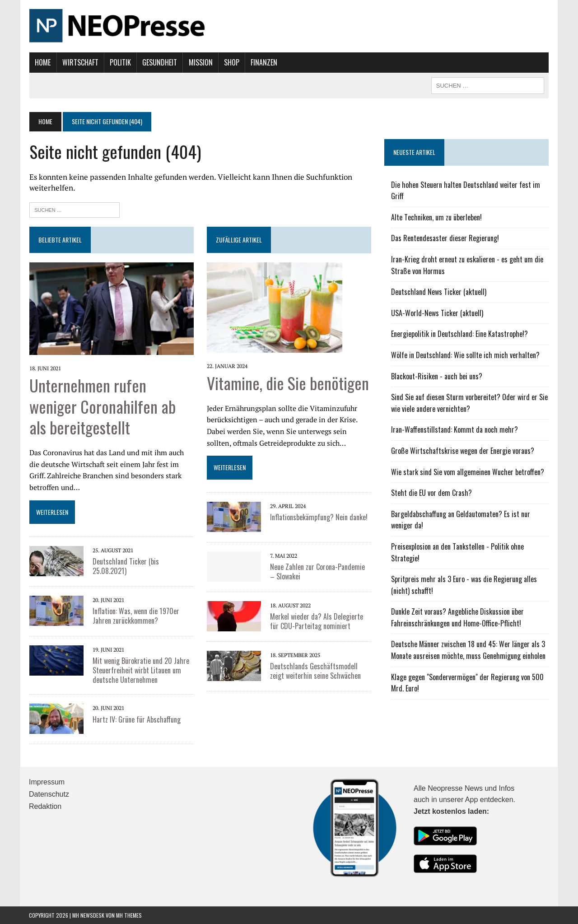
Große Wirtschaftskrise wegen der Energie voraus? (463, 451)
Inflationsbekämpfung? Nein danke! (319, 517)
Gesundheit (159, 62)
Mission (200, 62)
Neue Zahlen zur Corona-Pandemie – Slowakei (321, 571)
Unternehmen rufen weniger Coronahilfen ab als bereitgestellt (102, 406)
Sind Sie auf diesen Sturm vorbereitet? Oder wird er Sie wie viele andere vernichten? (469, 403)
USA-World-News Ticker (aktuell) (437, 313)
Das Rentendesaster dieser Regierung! (445, 238)
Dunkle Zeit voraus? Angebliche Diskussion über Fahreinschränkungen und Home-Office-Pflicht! (457, 617)
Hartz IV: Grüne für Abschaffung (136, 719)
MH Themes (129, 915)
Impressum (47, 782)
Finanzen (263, 62)
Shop (231, 62)
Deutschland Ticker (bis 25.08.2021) (125, 566)
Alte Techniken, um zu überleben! (436, 217)
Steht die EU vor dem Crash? (431, 493)
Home (42, 62)
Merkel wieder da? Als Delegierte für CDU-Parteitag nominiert (317, 621)
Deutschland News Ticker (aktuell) (439, 292)
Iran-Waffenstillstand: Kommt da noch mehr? (454, 429)
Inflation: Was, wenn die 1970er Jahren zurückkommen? (135, 616)
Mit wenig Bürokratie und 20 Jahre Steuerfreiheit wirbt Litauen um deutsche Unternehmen (140, 670)
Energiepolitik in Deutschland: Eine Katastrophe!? (459, 334)
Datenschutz (49, 794)
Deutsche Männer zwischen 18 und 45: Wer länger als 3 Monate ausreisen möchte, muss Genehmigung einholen (468, 650)
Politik (120, 62)
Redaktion (45, 806)
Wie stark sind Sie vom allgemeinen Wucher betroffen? (468, 472)
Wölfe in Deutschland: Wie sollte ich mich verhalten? (465, 355)
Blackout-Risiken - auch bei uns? (437, 376)
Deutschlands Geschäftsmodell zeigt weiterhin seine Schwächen (315, 670)
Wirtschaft (79, 62)
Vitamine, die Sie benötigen (288, 382)
